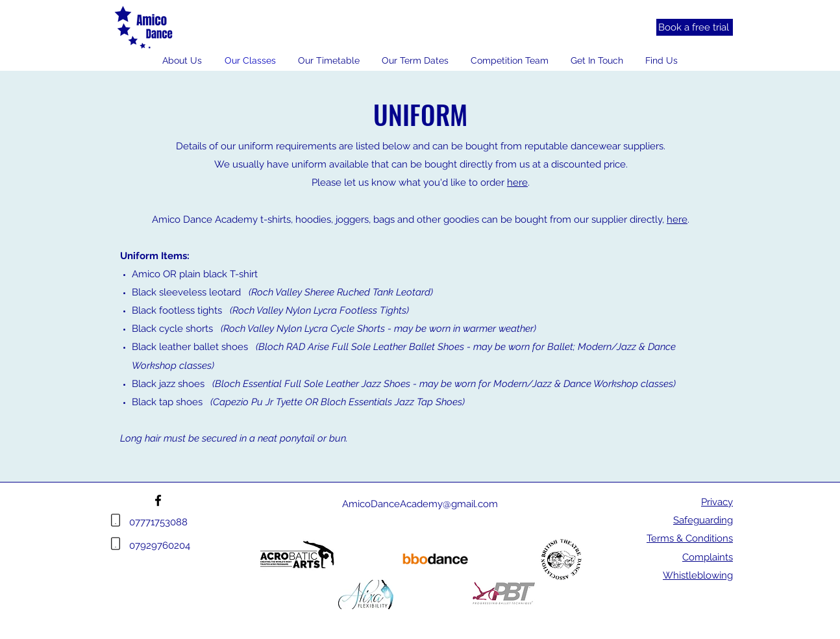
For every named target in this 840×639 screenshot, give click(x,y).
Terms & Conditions (690, 538)
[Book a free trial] (695, 27)
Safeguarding (703, 520)
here (517, 182)
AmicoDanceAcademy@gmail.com (420, 504)
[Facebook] (158, 500)
